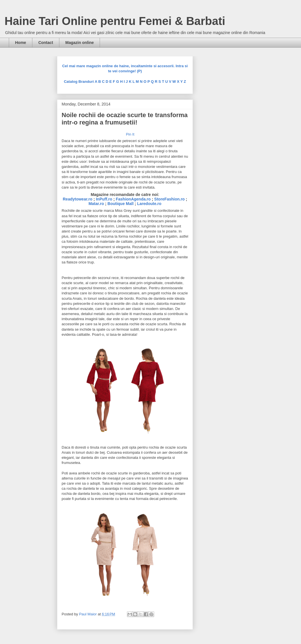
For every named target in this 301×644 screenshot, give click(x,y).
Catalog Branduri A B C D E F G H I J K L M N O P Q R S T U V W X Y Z (125, 82)
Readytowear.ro (78, 199)
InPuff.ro (104, 199)
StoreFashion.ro (169, 199)
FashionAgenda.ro (133, 199)
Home (21, 43)
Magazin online (80, 43)
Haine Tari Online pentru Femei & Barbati (115, 21)
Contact (46, 43)
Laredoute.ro (149, 204)
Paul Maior (88, 614)
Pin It (130, 134)
